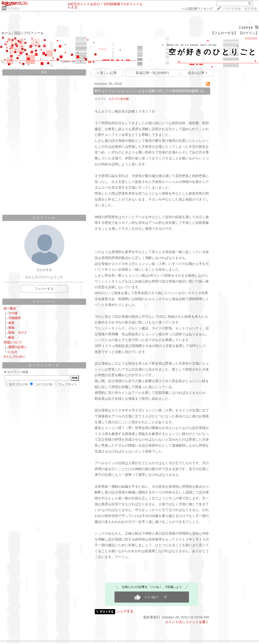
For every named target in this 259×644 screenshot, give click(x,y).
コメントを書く (197, 622)
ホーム (6, 33)
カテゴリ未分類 (119, 99)
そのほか (13, 8)
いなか (13, 352)
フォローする (44, 289)
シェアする (125, 611)
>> (197, 9)
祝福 (11, 328)
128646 (246, 28)
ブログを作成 (231, 9)
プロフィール (34, 33)
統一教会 (10, 308)
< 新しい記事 (107, 73)
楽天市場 (251, 9)
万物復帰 (14, 318)
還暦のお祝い (18, 347)
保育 (11, 323)
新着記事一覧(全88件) (152, 73)
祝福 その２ (18, 332)
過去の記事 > (198, 73)
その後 (13, 313)
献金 (11, 337)
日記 (18, 33)
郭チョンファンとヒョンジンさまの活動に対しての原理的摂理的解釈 (147, 91)
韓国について (13, 342)
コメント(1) (174, 622)
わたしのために (14, 357)
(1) (202, 91)
